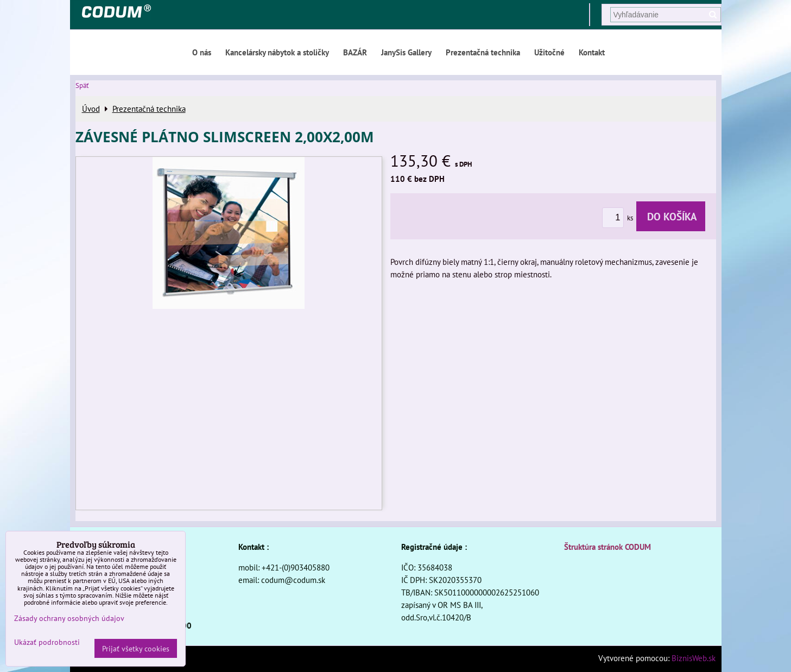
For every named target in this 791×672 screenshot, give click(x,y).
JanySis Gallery (406, 52)
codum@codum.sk (293, 580)
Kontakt (592, 52)
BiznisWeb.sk (694, 658)
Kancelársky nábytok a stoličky (277, 52)
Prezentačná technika (483, 52)
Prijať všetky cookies (136, 648)
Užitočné (549, 52)
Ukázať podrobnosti (47, 642)
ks (619, 218)
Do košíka (671, 216)
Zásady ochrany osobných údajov (69, 618)
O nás (202, 52)
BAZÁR (355, 52)
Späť (82, 85)
